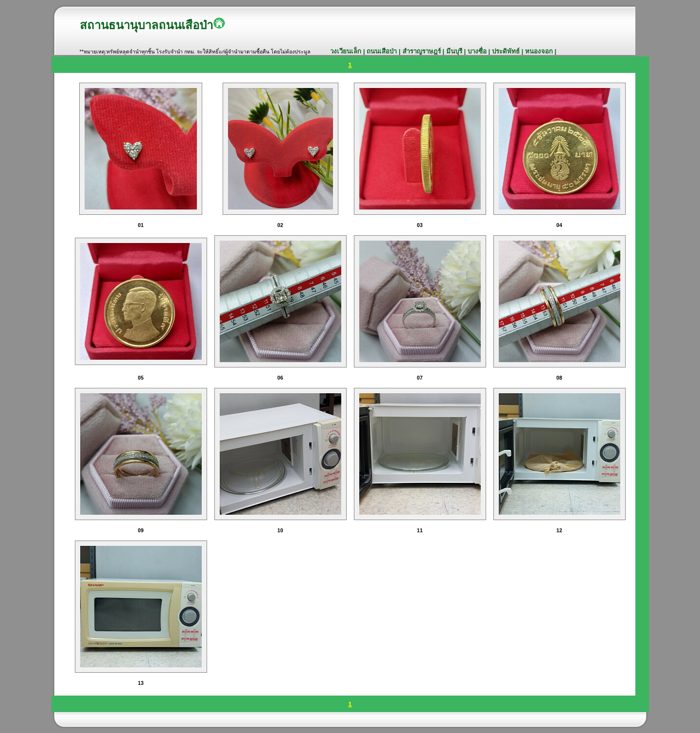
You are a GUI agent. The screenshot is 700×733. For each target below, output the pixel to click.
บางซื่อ (477, 51)
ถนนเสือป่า (382, 51)
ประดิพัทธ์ (507, 51)
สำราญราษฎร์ (423, 51)
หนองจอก (540, 51)
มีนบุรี (455, 51)
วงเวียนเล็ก (347, 51)
